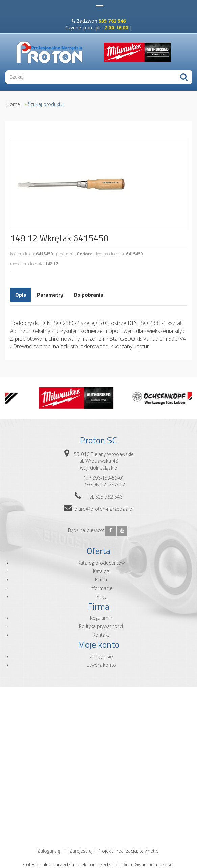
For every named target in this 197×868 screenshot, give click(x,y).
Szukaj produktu (46, 104)
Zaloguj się (101, 656)
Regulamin (101, 618)
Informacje (101, 588)
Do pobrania (89, 295)
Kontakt (101, 635)
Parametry (50, 295)
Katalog (101, 571)
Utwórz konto (101, 665)
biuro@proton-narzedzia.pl (104, 509)
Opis (21, 295)
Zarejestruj (81, 851)
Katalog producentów (101, 563)
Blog (101, 597)
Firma (101, 580)
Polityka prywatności (101, 626)
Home (13, 104)
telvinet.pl (150, 851)
